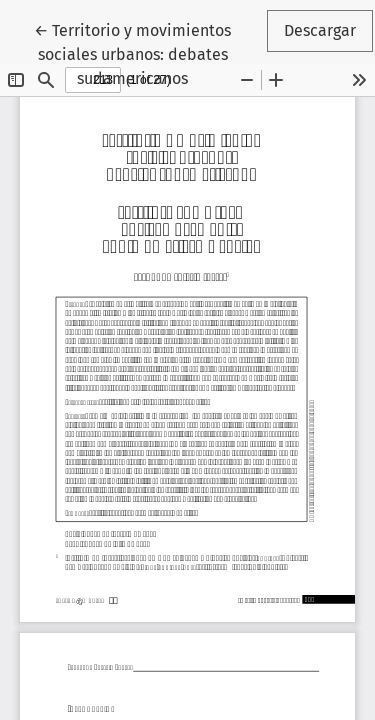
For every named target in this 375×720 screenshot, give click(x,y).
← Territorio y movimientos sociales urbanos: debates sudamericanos (149, 53)
